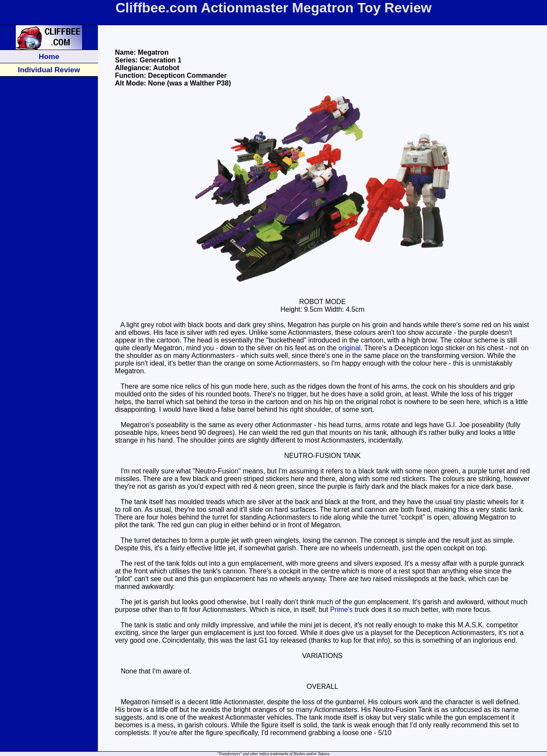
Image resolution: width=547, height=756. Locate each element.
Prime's (341, 610)
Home (49, 56)
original (350, 348)
